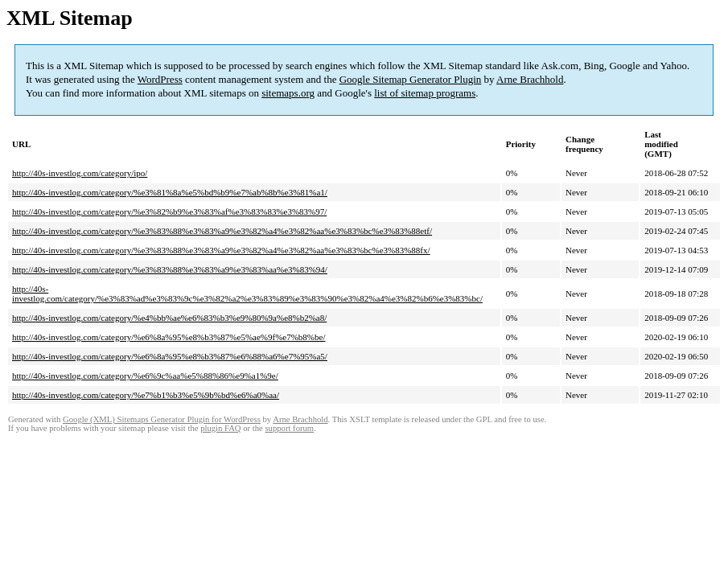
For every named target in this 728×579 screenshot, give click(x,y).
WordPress (160, 79)
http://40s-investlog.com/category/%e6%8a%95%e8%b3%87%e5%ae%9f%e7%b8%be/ (169, 337)
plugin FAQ (220, 428)
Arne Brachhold (530, 79)
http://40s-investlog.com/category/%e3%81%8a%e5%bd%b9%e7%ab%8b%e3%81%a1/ (170, 192)
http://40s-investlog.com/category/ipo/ (80, 173)
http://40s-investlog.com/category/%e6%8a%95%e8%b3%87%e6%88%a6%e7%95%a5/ (170, 356)
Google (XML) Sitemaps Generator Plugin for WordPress (162, 419)
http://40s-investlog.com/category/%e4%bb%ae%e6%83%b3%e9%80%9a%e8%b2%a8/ (169, 318)
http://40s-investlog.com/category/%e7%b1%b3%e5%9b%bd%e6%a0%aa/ (146, 395)
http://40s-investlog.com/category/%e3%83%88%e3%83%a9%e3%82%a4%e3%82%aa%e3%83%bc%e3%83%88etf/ (222, 231)
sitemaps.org (288, 93)
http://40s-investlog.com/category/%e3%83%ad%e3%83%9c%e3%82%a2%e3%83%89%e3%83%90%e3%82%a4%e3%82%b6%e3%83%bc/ (247, 294)
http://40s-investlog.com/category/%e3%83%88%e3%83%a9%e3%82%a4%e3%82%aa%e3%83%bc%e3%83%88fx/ (221, 250)
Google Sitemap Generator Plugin (411, 79)
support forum (289, 428)
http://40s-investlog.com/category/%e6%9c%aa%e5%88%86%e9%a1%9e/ (145, 376)
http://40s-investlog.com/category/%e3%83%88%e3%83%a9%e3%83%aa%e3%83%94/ (170, 269)
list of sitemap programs (425, 93)
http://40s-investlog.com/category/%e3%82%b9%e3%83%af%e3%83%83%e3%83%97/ (169, 211)
